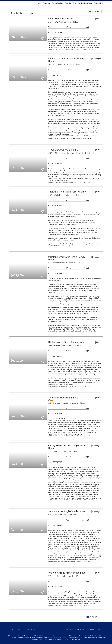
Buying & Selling (58, 3)
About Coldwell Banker (102, 3)
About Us (68, 3)
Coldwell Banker (20, 626)
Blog (75, 3)
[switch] (43, 38)
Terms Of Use (76, 626)
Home (39, 3)
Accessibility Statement (74, 629)
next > (100, 617)
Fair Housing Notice (94, 629)
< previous (83, 617)
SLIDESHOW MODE (95, 11)
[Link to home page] (10, 3)
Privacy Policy (89, 626)
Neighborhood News (85, 3)
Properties (46, 3)
